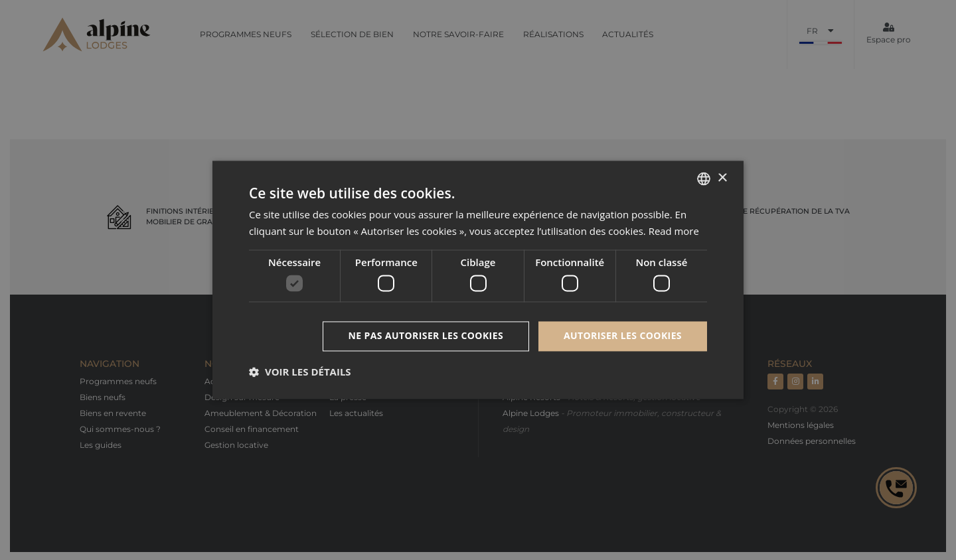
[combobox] (704, 178)
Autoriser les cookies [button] (623, 336)
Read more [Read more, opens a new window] (674, 232)
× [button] (722, 178)
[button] (300, 372)
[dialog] (478, 280)
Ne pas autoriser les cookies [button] (426, 336)
